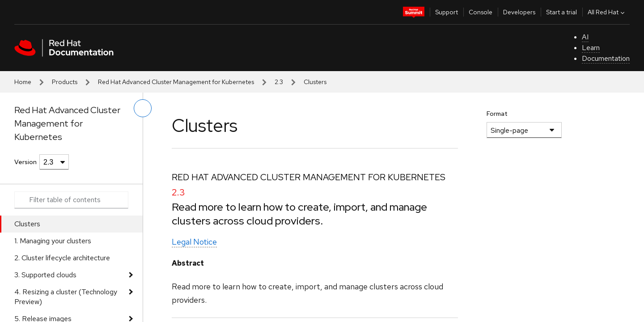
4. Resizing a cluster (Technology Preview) (66, 297)
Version (25, 162)
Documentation (606, 58)
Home (23, 82)
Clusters (27, 224)
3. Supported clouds (45, 275)
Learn (591, 48)
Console (481, 12)
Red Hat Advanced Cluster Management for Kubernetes (176, 82)
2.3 (279, 82)
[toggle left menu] (143, 108)
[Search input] (71, 200)
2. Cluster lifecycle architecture (62, 258)
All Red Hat (607, 12)
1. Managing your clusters (53, 241)
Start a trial (561, 12)
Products (65, 82)
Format (497, 114)
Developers (519, 12)
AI (585, 37)
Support (447, 12)
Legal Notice (194, 242)
